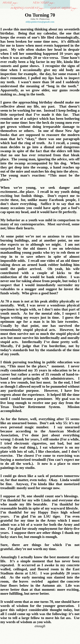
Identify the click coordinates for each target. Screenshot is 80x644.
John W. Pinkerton (40, 19)
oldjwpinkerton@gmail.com (40, 22)
